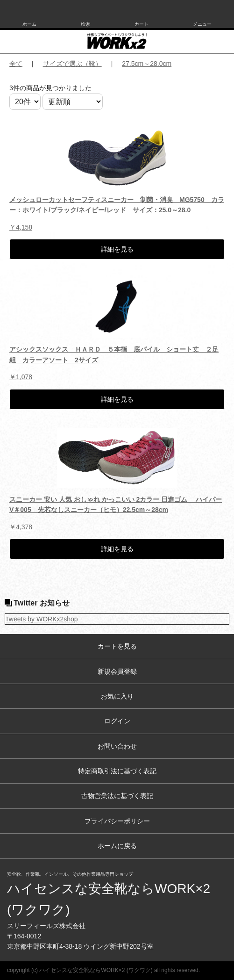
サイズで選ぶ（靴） (72, 64)
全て (16, 64)
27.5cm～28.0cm (147, 64)
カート (142, 24)
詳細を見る (117, 249)
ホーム (29, 24)
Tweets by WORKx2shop (42, 619)
